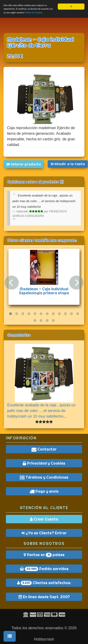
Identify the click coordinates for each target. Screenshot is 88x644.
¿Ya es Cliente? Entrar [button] (44, 533)
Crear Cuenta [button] (44, 519)
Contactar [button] (44, 449)
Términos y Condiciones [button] (44, 477)
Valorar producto (24, 164)
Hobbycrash (44, 639)
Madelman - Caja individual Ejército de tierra (40, 42)
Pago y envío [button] (44, 491)
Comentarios (19, 335)
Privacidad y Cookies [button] (44, 463)
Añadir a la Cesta (68, 164)
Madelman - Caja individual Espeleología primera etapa (44, 291)
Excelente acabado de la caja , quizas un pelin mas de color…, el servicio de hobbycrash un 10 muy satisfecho (41, 410)
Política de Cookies (33, 12)
